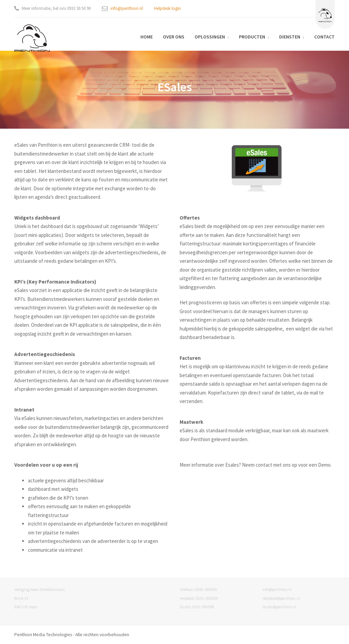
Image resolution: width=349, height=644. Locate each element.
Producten (252, 37)
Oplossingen (210, 37)
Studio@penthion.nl (279, 607)
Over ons (174, 37)
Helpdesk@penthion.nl (281, 598)
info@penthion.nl (127, 8)
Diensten (290, 37)
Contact (324, 37)
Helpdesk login (168, 8)
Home (147, 37)
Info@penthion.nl (277, 589)
